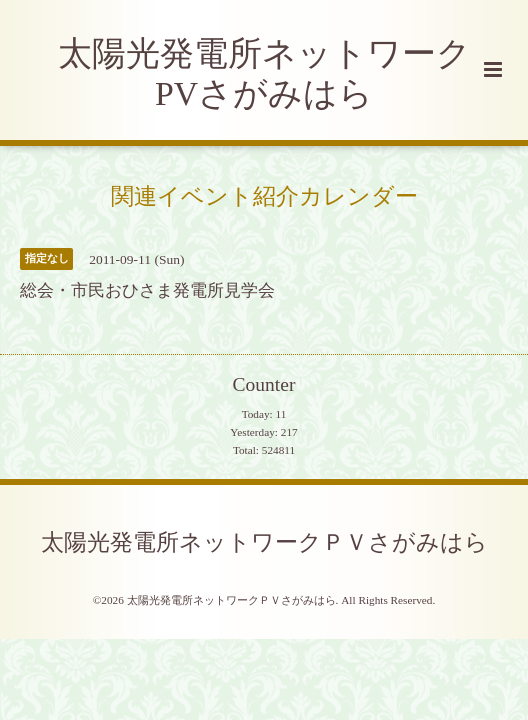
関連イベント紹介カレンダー (264, 196)
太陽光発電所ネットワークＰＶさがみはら (264, 542)
